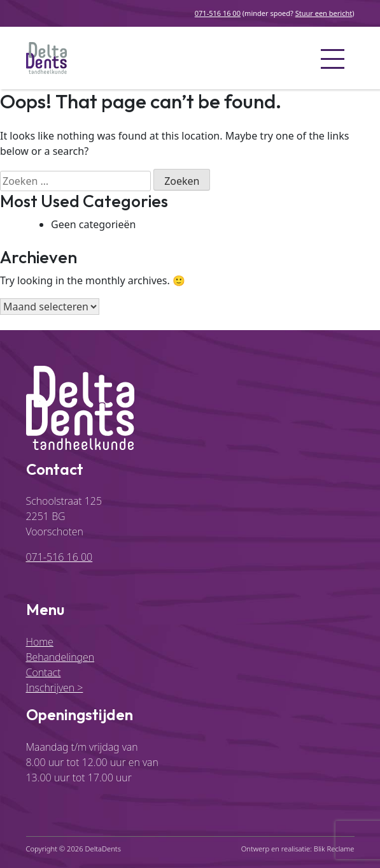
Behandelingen (60, 657)
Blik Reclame (334, 849)
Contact (44, 672)
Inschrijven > (55, 688)
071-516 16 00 (218, 13)
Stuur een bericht (324, 13)
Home (40, 642)
